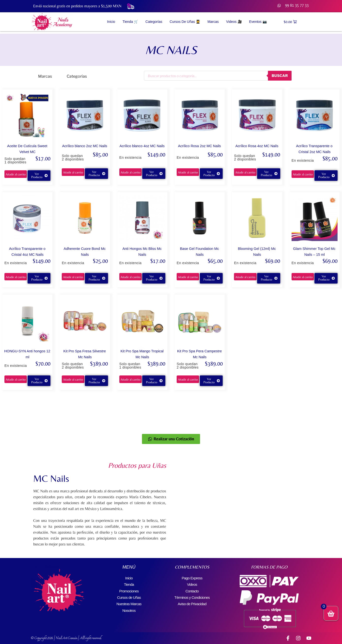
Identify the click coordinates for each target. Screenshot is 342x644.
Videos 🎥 (234, 22)
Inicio (111, 22)
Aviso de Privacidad (192, 601)
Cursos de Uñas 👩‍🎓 (185, 22)
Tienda (129, 583)
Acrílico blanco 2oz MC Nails (85, 146)
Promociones (129, 589)
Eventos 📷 (258, 22)
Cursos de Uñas (129, 595)
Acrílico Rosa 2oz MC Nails (199, 146)
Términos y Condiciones (192, 595)
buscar (279, 76)
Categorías (154, 22)
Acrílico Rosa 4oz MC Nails (257, 146)
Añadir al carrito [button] (16, 174)
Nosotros (129, 607)
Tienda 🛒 (130, 22)
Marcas (213, 22)
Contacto (192, 589)
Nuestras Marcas (129, 601)
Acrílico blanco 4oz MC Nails (142, 146)
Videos (192, 583)
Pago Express (192, 578)
